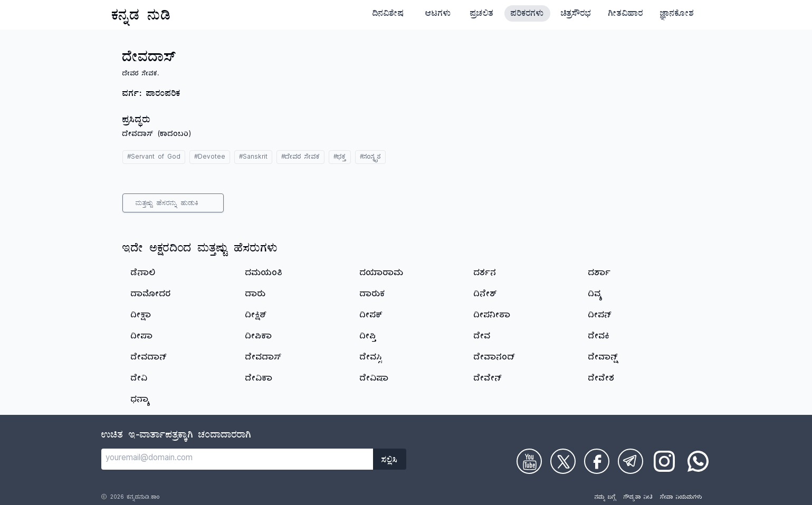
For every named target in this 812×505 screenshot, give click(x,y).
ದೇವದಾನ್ (149, 358)
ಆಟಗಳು (438, 15)
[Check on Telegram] (631, 461)
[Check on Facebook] (597, 461)
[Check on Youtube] (529, 461)
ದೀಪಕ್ (371, 316)
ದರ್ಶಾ (600, 274)
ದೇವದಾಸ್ (264, 358)
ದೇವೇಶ (601, 380)
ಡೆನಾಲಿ (143, 274)
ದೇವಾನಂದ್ (494, 358)
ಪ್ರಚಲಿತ (482, 15)
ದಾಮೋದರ (151, 295)
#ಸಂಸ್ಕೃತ (370, 158)
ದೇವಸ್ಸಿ (371, 358)
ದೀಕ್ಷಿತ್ (256, 316)
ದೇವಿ (139, 380)
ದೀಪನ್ (600, 316)
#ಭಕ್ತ (340, 158)
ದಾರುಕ (372, 295)
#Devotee (210, 158)
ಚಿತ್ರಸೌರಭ (576, 15)
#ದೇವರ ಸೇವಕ (300, 158)
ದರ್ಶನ (485, 274)
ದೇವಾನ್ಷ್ (604, 358)
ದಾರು (256, 295)
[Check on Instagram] (664, 461)
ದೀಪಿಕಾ (259, 337)
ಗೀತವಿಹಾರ (626, 15)
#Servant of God (154, 158)
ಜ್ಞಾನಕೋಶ (677, 15)
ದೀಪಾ (142, 337)
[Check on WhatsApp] (698, 461)
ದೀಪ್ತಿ (368, 337)
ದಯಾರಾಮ (382, 274)
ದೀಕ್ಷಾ (141, 316)
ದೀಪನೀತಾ (492, 316)
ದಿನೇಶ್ (485, 295)
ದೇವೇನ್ (488, 380)
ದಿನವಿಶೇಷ (388, 15)
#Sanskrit (253, 158)
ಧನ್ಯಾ (141, 401)
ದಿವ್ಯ (595, 295)
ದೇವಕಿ (599, 337)
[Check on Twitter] (563, 461)
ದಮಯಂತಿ (264, 274)
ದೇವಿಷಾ (374, 380)
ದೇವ (482, 337)
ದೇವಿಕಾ (259, 380)
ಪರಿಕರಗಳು (527, 15)
